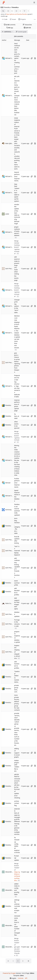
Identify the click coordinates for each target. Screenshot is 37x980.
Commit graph (21, 32)
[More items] (35, 19)
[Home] (4, 2)
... (16, 237)
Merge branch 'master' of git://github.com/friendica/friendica (17, 947)
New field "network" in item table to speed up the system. (17, 193)
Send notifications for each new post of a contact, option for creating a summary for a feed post (17, 58)
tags (10, 28)
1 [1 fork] (28, 11)
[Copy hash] (32, 58)
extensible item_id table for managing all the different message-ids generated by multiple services (17, 821)
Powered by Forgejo (9, 973)
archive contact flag (17, 803)
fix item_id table (17, 416)
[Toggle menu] (34, 2)
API (26, 978)
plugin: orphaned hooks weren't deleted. (17, 231)
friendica (7, 7)
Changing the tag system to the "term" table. (17, 306)
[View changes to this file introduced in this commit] (35, 58)
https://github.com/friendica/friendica (17, 14)
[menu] (13, 978)
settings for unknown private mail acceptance (17, 906)
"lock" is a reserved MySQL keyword (17, 551)
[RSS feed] (3, 11)
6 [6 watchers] (12, 11)
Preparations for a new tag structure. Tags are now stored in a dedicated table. (17, 386)
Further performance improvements (17, 483)
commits (10, 25)
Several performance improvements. (17, 177)
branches (27, 25)
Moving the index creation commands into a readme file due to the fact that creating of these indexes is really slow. (17, 460)
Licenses (21, 978)
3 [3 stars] (20, 11)
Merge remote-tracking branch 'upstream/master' (17, 247)
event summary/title (17, 583)
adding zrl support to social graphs (17, 753)
